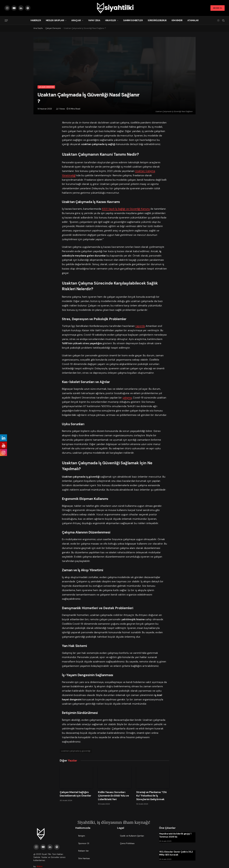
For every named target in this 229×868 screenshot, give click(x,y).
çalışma (127, 398)
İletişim (82, 836)
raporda (140, 326)
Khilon (40, 866)
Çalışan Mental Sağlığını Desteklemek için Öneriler (76, 794)
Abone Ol (218, 8)
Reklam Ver (84, 851)
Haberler (36, 20)
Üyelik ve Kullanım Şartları (132, 836)
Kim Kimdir (177, 20)
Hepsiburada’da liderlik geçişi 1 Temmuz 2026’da (175, 835)
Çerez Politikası (127, 843)
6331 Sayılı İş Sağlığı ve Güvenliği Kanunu (126, 209)
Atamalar (193, 20)
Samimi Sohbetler (133, 20)
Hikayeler (110, 20)
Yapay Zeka (94, 20)
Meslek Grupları (55, 20)
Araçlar (76, 20)
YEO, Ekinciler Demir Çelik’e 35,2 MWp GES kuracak (176, 853)
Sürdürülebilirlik (157, 20)
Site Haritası (84, 858)
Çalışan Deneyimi (53, 28)
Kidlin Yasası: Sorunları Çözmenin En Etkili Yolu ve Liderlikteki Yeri (113, 796)
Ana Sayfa (38, 28)
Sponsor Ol (84, 843)
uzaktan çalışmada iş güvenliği (76, 751)
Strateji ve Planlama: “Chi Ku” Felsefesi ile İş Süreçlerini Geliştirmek (151, 796)
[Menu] (6, 20)
